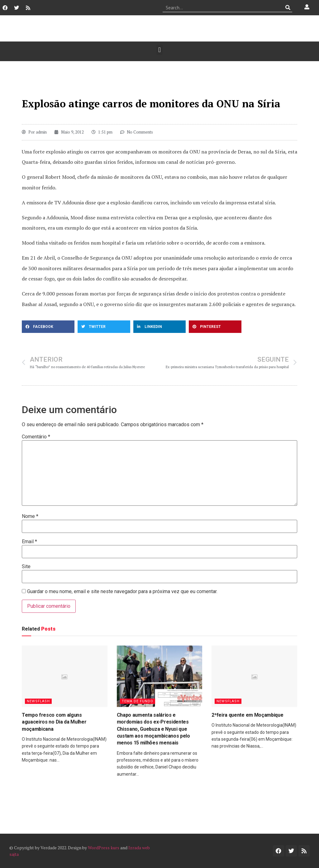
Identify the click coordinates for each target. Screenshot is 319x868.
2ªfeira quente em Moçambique (247, 715)
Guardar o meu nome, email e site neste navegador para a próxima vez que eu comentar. (122, 592)
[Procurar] (288, 7)
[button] (159, 50)
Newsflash (38, 701)
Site (26, 567)
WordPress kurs (104, 848)
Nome (30, 516)
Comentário (36, 437)
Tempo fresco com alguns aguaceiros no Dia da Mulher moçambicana (54, 722)
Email (29, 542)
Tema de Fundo (138, 701)
